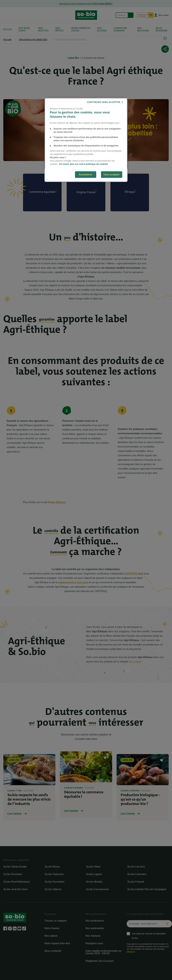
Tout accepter (112, 174)
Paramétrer (86, 174)
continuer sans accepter (104, 102)
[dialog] (86, 140)
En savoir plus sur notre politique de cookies (83, 164)
